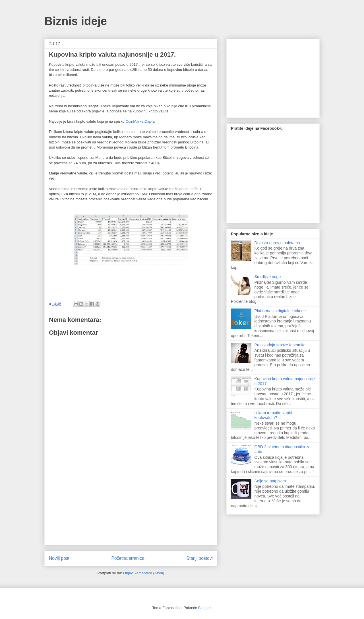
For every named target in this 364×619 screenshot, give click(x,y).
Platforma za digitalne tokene (280, 311)
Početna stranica (128, 558)
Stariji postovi (199, 558)
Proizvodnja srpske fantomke (280, 345)
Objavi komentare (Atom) (144, 573)
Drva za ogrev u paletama (277, 243)
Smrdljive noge (268, 277)
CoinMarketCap (138, 121)
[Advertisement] (131, 505)
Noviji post (59, 558)
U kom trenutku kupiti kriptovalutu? (273, 415)
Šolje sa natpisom (270, 481)
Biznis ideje (76, 21)
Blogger (204, 608)
